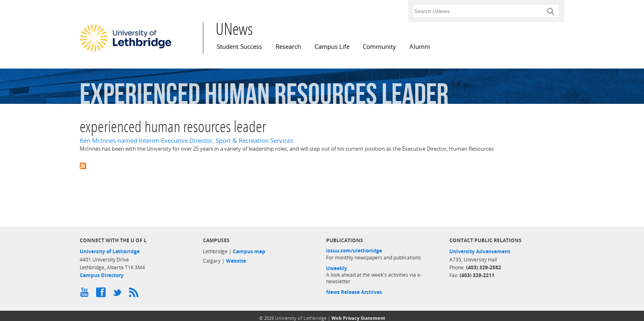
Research (288, 47)
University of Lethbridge (110, 251)
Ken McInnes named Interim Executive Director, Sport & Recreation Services (186, 141)
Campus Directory (102, 275)
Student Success (239, 47)
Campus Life (332, 47)
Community (379, 47)
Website (236, 261)
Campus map (249, 251)
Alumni (420, 47)
